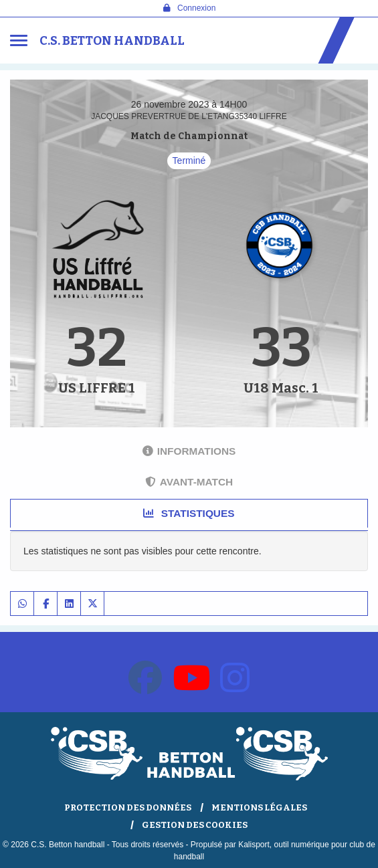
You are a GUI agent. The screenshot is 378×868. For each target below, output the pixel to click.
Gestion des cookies (195, 825)
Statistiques (189, 513)
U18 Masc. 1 (281, 388)
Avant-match (189, 482)
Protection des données (128, 807)
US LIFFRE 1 (97, 388)
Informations (189, 451)
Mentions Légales (259, 807)
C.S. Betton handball (112, 41)
